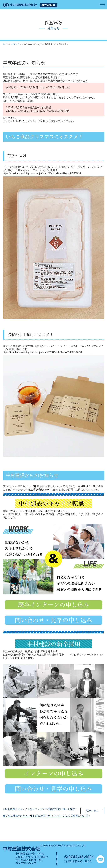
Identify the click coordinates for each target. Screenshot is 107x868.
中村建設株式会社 (21, 849)
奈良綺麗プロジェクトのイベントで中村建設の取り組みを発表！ (41, 809)
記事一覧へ (92, 811)
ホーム (5, 44)
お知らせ (15, 44)
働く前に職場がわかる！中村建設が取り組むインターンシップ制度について (45, 816)
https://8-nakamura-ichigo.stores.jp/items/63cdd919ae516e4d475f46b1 (42, 173)
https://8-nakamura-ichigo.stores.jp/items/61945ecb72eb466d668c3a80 (42, 352)
